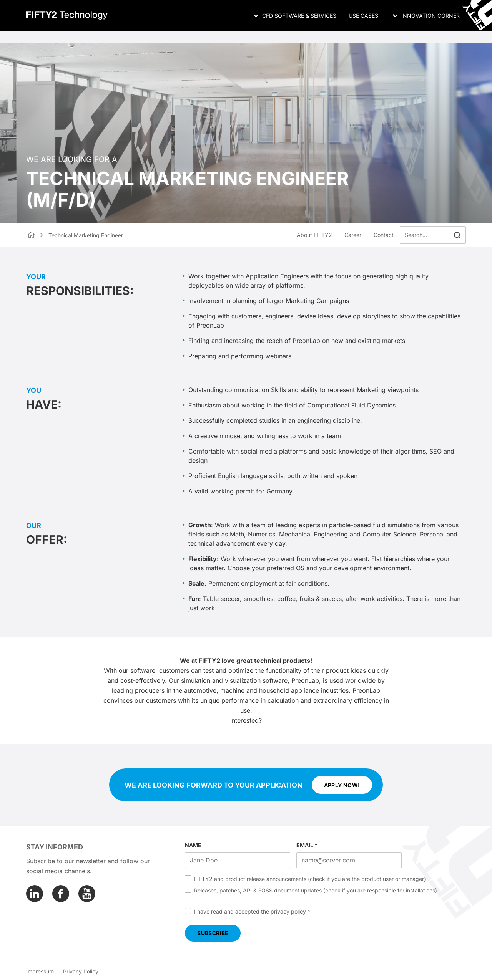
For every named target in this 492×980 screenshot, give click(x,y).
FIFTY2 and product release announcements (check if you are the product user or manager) (310, 879)
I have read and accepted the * (252, 911)
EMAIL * (307, 845)
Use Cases (363, 16)
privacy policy (288, 911)
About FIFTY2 (314, 235)
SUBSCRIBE (213, 933)
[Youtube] (87, 894)
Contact (384, 235)
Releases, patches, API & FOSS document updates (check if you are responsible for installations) (316, 890)
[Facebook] (61, 894)
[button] (457, 235)
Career (353, 235)
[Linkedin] (35, 894)
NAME (193, 845)
